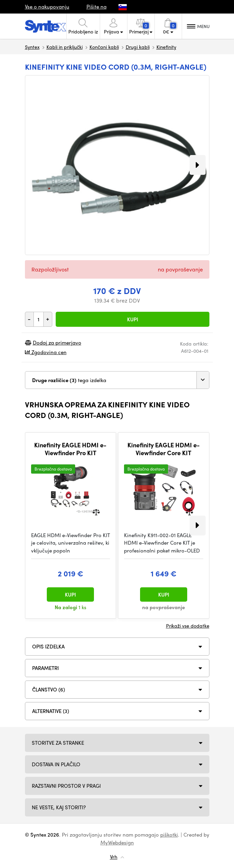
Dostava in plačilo (56, 764)
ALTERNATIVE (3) (51, 711)
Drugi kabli (138, 47)
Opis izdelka (48, 646)
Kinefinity (166, 47)
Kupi (133, 319)
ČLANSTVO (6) (49, 689)
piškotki (169, 835)
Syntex (32, 47)
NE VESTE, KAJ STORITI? (59, 807)
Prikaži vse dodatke (188, 626)
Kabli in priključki (65, 47)
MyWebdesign (117, 842)
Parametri (45, 668)
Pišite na (97, 6)
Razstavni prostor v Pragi (66, 786)
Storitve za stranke (58, 743)
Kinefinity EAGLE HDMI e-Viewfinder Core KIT (164, 449)
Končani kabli (104, 47)
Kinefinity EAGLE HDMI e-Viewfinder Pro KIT (70, 449)
